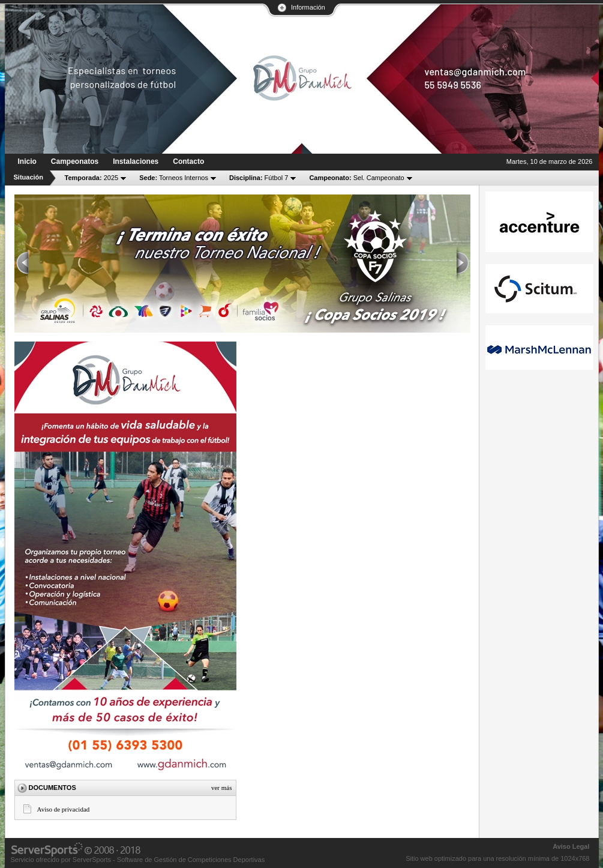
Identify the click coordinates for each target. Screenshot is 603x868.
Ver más (222, 788)
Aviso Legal (571, 846)
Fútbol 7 (259, 178)
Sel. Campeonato (356, 178)
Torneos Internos (174, 178)
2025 (92, 178)
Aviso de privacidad (64, 809)
